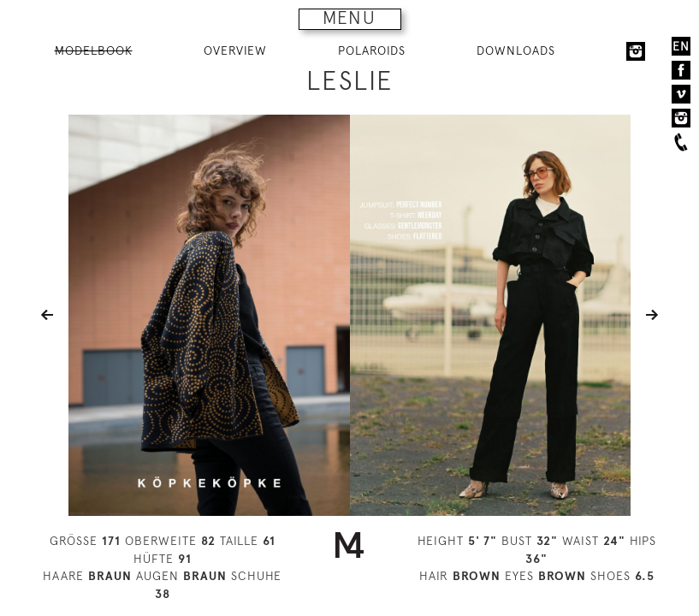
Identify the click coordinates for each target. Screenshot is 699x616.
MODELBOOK (94, 50)
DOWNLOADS (516, 50)
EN (681, 46)
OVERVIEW (235, 50)
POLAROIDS (372, 50)
